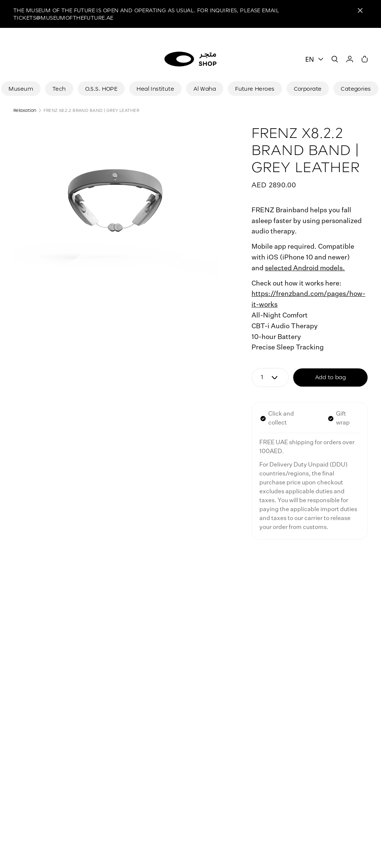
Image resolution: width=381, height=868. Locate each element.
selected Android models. (305, 268)
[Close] (360, 10)
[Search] (335, 59)
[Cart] (365, 59)
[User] (350, 59)
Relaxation (25, 110)
